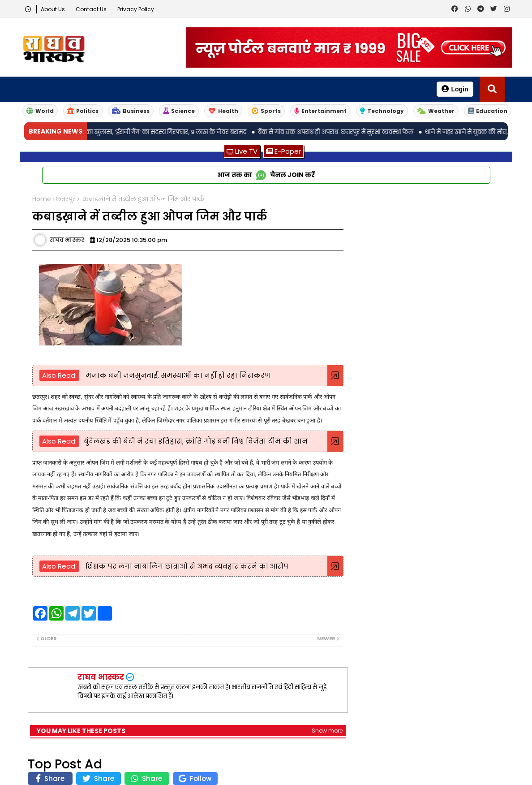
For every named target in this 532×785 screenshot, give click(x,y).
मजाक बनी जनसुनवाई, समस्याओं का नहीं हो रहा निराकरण (177, 375)
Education (488, 111)
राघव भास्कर (101, 677)
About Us (54, 9)
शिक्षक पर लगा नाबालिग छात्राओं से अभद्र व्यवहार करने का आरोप (186, 566)
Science (179, 111)
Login (455, 89)
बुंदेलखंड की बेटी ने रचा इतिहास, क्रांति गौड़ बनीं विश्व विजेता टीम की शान (196, 441)
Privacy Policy (136, 9)
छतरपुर (66, 199)
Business (131, 111)
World (40, 111)
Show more (327, 731)
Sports (266, 111)
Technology (382, 111)
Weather (436, 111)
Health (223, 111)
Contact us (92, 9)
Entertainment (320, 111)
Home (42, 199)
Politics (83, 111)
